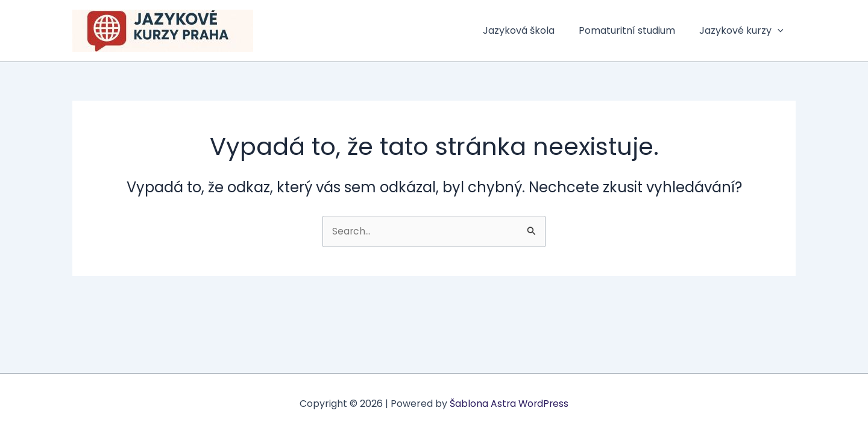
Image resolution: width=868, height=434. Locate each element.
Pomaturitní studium (634, 30)
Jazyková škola (531, 30)
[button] (780, 31)
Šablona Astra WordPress (509, 404)
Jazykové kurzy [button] (744, 31)
